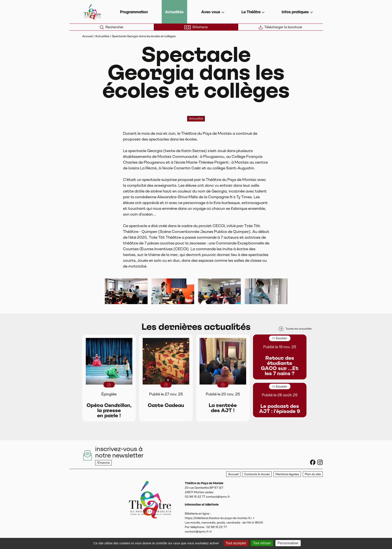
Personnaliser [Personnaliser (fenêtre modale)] (288, 543)
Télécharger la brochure (280, 27)
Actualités (174, 12)
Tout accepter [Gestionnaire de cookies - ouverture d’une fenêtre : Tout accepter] (236, 543)
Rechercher (112, 27)
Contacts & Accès (257, 474)
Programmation (134, 12)
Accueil (87, 36)
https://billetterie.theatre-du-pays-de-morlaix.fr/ (218, 518)
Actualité (196, 118)
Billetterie (196, 27)
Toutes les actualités (295, 329)
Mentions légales (287, 474)
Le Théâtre (251, 12)
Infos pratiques (295, 12)
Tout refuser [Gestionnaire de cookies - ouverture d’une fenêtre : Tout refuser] (262, 543)
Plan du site (313, 474)
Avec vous (211, 12)
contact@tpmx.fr (197, 531)
